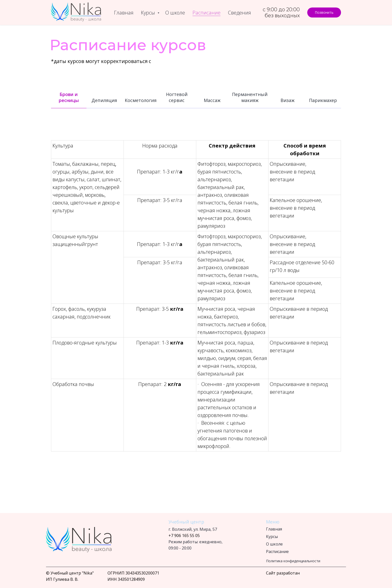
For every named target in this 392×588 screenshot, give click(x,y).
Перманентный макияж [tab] (250, 97)
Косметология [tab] (141, 100)
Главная (124, 13)
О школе (175, 13)
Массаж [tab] (212, 100)
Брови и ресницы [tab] (69, 97)
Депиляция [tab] (104, 100)
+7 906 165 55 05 (184, 535)
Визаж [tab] (287, 100)
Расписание (206, 13)
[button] (324, 12)
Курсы (149, 13)
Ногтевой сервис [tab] (177, 97)
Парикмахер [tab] (323, 100)
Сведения (239, 13)
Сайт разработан (283, 573)
